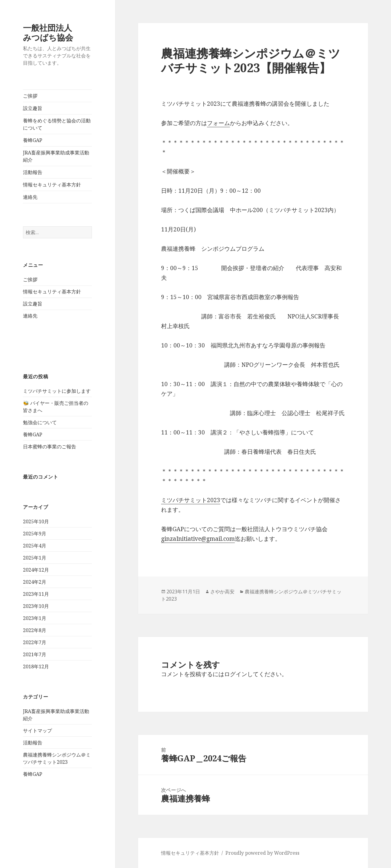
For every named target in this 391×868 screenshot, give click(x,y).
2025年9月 (35, 534)
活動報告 (33, 172)
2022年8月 (35, 630)
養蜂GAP (33, 140)
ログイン (236, 674)
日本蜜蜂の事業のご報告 (50, 447)
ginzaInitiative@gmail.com (198, 539)
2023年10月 (36, 606)
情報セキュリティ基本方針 (52, 185)
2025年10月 (36, 521)
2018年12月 (36, 666)
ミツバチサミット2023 (191, 500)
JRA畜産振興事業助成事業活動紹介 (56, 156)
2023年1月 (35, 618)
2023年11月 (36, 594)
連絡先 (30, 197)
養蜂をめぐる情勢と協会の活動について (57, 124)
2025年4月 (35, 546)
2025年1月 (35, 558)
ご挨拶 (30, 96)
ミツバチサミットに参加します (57, 391)
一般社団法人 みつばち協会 (60, 32)
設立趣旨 (33, 108)
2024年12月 (36, 570)
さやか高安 (222, 592)
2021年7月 (35, 654)
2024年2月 (35, 582)
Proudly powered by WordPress (262, 853)
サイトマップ (37, 731)
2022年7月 (35, 642)
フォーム (218, 123)
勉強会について (40, 422)
